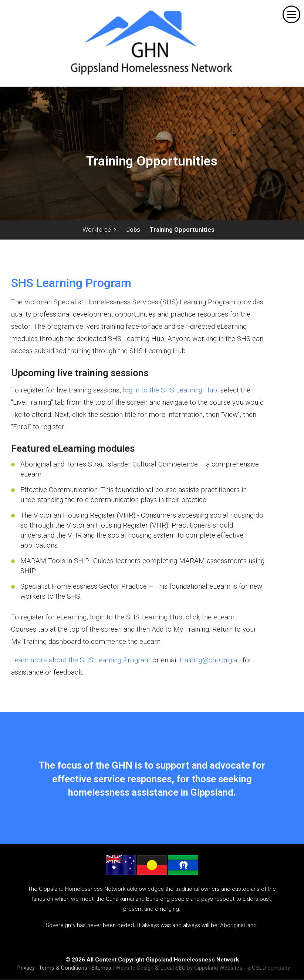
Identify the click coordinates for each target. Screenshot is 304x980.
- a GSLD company (267, 968)
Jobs (133, 230)
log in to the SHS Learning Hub (170, 390)
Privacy (26, 968)
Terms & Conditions (63, 968)
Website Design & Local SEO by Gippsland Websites (179, 968)
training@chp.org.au (210, 660)
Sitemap (101, 968)
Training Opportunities (182, 230)
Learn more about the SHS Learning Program (81, 660)
